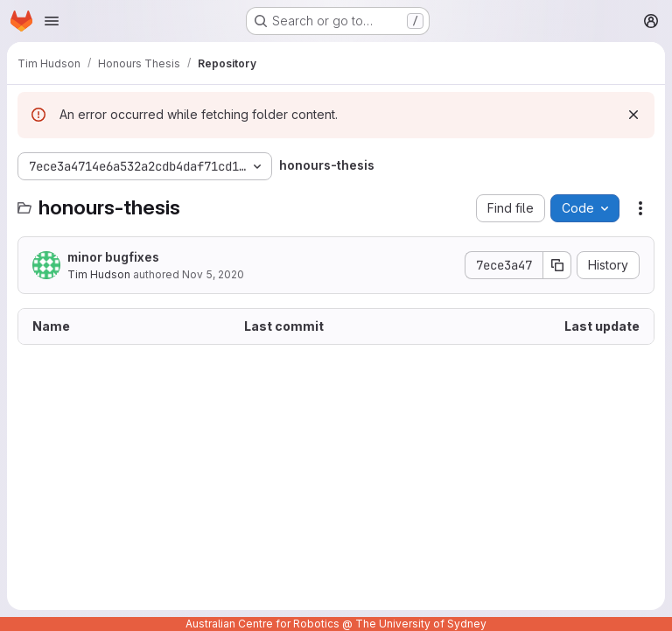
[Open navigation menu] (52, 21)
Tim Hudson (99, 274)
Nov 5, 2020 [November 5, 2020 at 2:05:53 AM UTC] (213, 274)
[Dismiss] (633, 115)
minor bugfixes (113, 257)
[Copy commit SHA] (557, 265)
